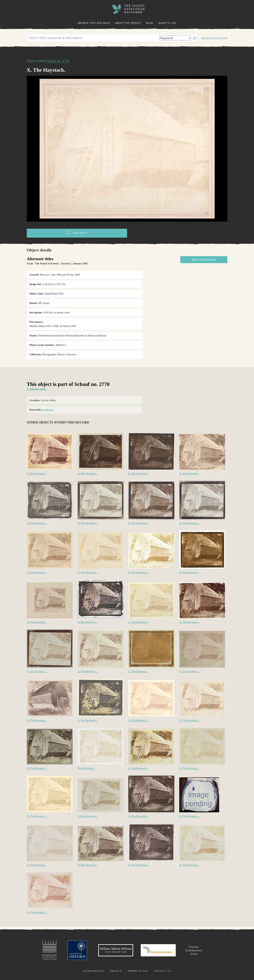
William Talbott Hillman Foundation (116, 950)
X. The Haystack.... (37, 473)
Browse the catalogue (94, 23)
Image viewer (77, 233)
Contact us (163, 971)
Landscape (48, 410)
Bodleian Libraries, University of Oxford (50, 950)
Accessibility (94, 971)
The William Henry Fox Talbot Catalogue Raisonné (127, 9)
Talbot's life (167, 23)
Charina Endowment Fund (194, 950)
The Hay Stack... (86, 768)
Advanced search (214, 38)
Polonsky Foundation (158, 950)
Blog (150, 23)
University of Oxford (77, 950)
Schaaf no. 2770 (58, 61)
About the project (128, 23)
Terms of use (138, 971)
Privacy (116, 971)
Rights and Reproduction (204, 260)
